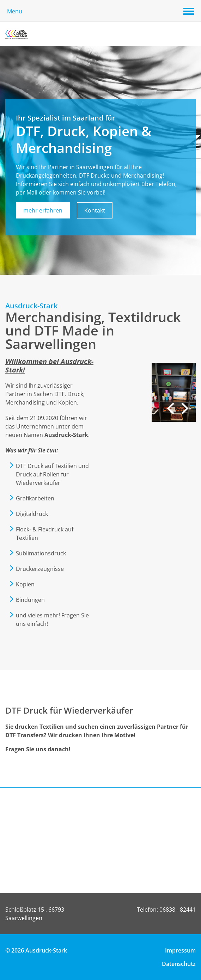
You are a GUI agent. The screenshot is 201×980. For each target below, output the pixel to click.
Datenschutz (179, 964)
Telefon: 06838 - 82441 (166, 910)
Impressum (180, 950)
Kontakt (95, 210)
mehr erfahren (43, 210)
